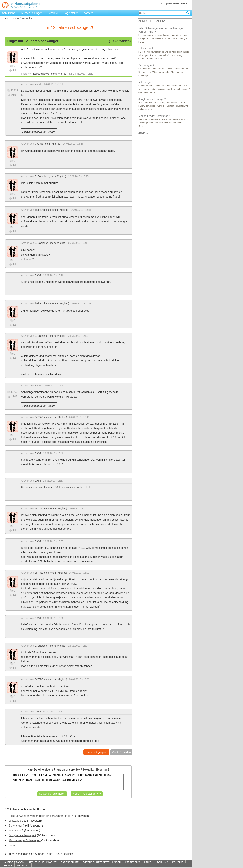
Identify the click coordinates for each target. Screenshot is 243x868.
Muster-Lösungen (32, 13)
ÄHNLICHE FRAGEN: (152, 21)
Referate (53, 13)
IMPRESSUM (133, 862)
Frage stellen (71, 13)
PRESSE (7, 866)
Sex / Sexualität (65, 854)
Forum (9, 18)
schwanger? (16, 821)
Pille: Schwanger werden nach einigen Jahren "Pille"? (41, 816)
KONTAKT (178, 862)
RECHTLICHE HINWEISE (42, 862)
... (143, 133)
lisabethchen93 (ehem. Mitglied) (50, 74)
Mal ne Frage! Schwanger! (25, 840)
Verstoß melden (121, 752)
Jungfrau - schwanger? (23, 835)
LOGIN (162, 3)
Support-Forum (44, 854)
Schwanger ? (17, 826)
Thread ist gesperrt (96, 752)
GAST (38, 275)
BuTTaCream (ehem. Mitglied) (51, 417)
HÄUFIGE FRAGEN (13, 862)
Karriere (88, 13)
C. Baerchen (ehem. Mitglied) (50, 176)
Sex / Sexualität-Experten (92, 770)
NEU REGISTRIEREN (178, 3)
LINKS (148, 862)
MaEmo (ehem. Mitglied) (48, 144)
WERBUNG (23, 866)
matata (38, 84)
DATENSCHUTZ (70, 862)
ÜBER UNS (162, 862)
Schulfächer (9, 13)
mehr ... (13, 845)
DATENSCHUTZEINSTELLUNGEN (102, 862)
